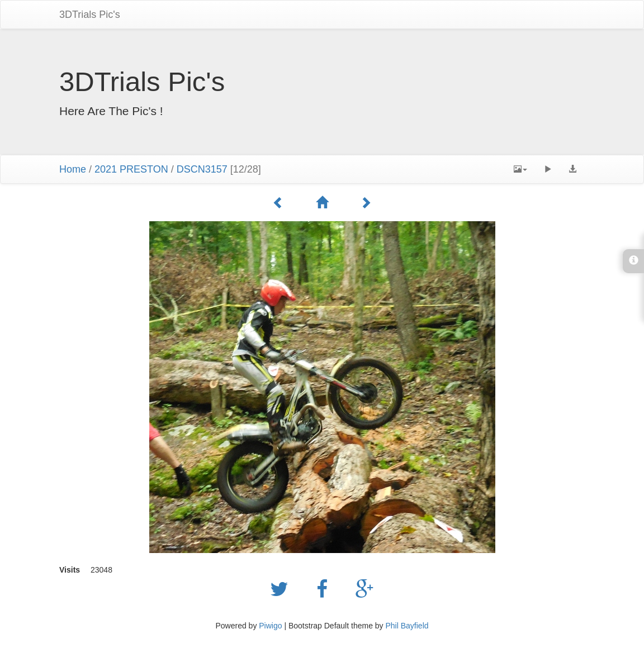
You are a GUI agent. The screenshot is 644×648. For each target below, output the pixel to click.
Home (73, 169)
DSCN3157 (202, 169)
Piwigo (270, 626)
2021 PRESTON (131, 169)
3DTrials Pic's (90, 15)
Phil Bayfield (407, 626)
